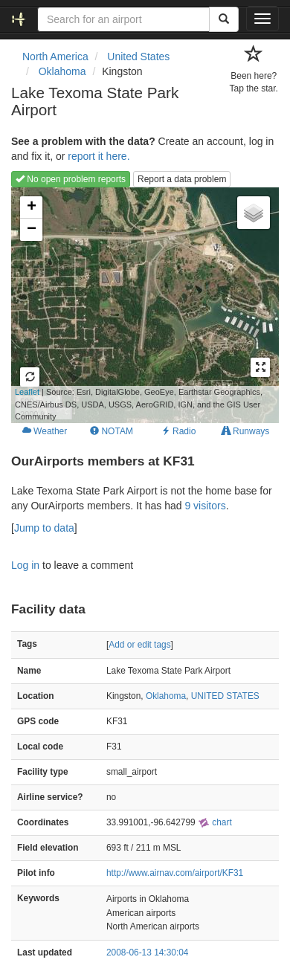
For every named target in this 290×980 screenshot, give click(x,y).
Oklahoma (166, 696)
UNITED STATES (225, 696)
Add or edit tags (139, 645)
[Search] (224, 19)
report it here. (99, 156)
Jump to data (44, 528)
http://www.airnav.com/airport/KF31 (175, 873)
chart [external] (215, 822)
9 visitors (205, 506)
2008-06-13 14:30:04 (147, 952)
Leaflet (27, 392)
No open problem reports (71, 179)
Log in (25, 565)
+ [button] (32, 207)
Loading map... (137, 305)
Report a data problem (182, 179)
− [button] (32, 230)
